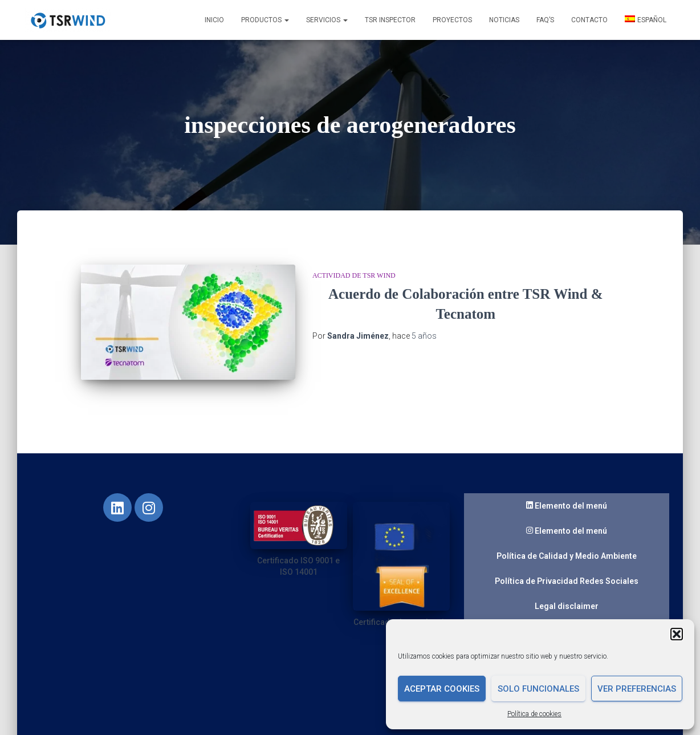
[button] (677, 634)
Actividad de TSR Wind (354, 275)
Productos (265, 20)
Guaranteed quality (567, 619)
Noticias (504, 20)
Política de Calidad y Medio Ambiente (567, 543)
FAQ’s (545, 20)
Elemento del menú (567, 494)
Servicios (327, 20)
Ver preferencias (637, 689)
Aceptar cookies (442, 689)
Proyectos (452, 20)
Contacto (589, 20)
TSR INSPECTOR (390, 20)
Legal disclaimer (567, 594)
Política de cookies (534, 714)
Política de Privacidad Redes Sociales (567, 568)
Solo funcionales (538, 689)
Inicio (214, 20)
